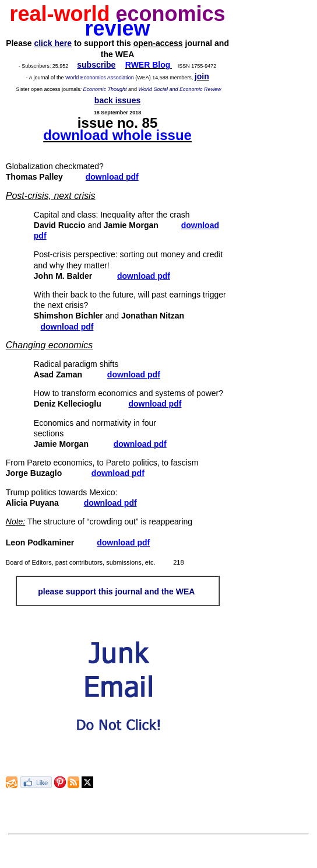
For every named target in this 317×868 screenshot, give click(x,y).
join (202, 76)
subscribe (96, 65)
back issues (117, 100)
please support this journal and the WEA (116, 591)
